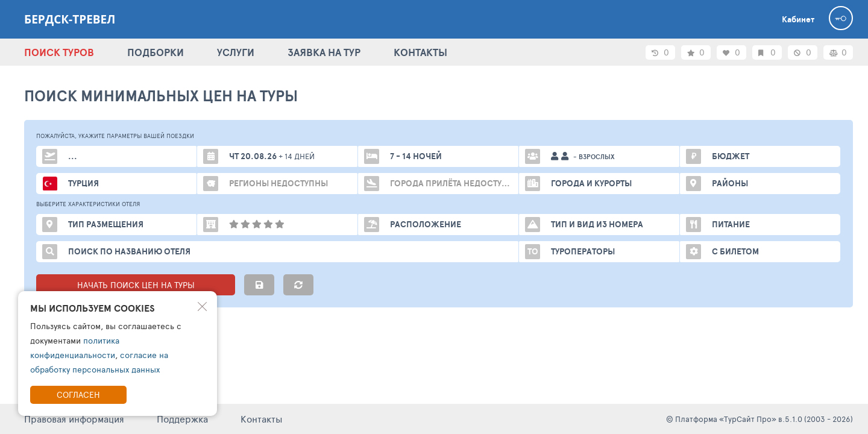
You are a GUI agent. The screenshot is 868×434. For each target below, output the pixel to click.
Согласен (78, 395)
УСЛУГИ (236, 52)
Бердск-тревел (70, 19)
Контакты (262, 419)
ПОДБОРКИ (156, 52)
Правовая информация (74, 419)
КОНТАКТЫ (420, 52)
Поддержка (182, 419)
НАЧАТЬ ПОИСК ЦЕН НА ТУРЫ (136, 285)
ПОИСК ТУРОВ (59, 52)
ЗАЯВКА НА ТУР (324, 52)
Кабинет (798, 19)
